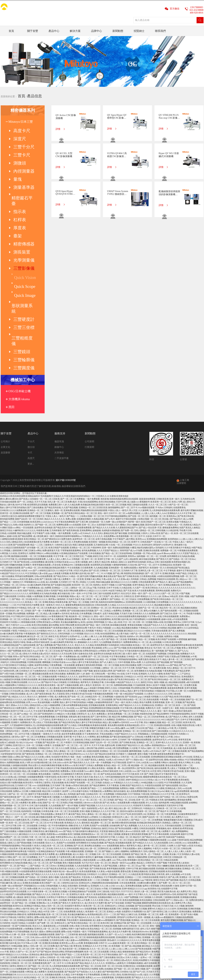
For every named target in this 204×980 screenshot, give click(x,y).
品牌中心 (97, 31)
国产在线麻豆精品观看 (61, 497)
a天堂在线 (56, 477)
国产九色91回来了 (59, 700)
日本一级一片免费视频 (101, 674)
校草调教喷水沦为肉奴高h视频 (181, 468)
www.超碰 (172, 752)
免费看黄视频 (13, 674)
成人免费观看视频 (64, 766)
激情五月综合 (6, 442)
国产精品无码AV (61, 439)
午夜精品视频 (28, 780)
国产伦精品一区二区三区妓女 (123, 511)
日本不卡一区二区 (117, 425)
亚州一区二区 (91, 471)
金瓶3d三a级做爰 (8, 654)
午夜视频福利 (30, 545)
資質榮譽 (5, 364)
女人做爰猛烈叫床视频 (10, 591)
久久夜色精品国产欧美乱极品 (176, 479)
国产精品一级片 (93, 537)
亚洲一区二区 (142, 711)
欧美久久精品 (132, 614)
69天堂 (140, 588)
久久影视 (133, 660)
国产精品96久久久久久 (85, 829)
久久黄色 (101, 783)
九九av (198, 534)
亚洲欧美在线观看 (21, 425)
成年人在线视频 (173, 786)
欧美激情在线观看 (99, 637)
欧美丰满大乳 (189, 634)
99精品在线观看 (171, 772)
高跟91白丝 (154, 709)
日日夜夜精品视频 (148, 488)
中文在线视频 (74, 479)
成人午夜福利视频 (32, 792)
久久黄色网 (82, 700)
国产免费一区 (127, 442)
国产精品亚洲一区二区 (53, 654)
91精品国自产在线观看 (133, 605)
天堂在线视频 (57, 694)
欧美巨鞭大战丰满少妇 (80, 485)
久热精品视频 (98, 431)
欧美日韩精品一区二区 (145, 855)
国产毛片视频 (120, 560)
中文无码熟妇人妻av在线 (36, 485)
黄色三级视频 (114, 746)
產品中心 (54, 31)
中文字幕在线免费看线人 (132, 895)
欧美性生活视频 (60, 803)
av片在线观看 (62, 838)
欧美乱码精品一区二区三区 (118, 454)
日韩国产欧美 (184, 835)
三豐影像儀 (19, 225)
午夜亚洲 (172, 775)
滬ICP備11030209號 (66, 392)
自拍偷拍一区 (36, 411)
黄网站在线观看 (53, 843)
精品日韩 (106, 474)
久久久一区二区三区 (158, 416)
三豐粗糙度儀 (20, 262)
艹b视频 (88, 468)
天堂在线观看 (83, 580)
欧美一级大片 (87, 806)
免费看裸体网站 (130, 554)
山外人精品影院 (131, 471)
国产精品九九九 (149, 749)
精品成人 (141, 775)
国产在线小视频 (191, 826)
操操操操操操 (86, 832)
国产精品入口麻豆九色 (127, 826)
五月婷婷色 (5, 835)
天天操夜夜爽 (139, 597)
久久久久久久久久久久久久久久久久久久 (177, 499)
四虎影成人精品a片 (192, 436)
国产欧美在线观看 (68, 580)
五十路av (109, 534)
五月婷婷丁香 (124, 651)
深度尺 (16, 134)
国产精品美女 (75, 789)
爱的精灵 (86, 734)
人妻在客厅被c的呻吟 (95, 660)
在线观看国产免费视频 (156, 565)
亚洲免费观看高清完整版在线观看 (65, 560)
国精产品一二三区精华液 (67, 846)
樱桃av (123, 436)
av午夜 (194, 568)
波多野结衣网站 (41, 577)
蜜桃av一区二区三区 (9, 714)
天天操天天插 (6, 671)
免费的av (72, 700)
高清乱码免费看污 (141, 872)
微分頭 (31, 359)
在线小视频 (50, 445)
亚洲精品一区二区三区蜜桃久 (40, 422)
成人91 (76, 766)
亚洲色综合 (96, 740)
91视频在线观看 (24, 743)
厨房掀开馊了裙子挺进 (187, 806)
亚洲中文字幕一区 (106, 471)
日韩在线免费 (101, 517)
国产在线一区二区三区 (138, 428)
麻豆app (172, 494)
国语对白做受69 (152, 436)
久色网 (170, 757)
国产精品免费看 (25, 448)
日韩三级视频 (123, 820)
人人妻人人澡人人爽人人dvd (154, 425)
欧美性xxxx (141, 451)
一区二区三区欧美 (51, 411)
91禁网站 (92, 648)
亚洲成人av (198, 669)
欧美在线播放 (146, 812)
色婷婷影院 (92, 720)
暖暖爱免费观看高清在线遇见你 (80, 517)
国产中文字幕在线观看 (65, 623)
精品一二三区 (36, 456)
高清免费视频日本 (8, 886)
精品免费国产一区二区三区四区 (14, 749)
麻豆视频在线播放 (173, 780)
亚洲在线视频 (21, 766)
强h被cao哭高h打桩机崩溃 (38, 554)
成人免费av (146, 657)
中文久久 (137, 456)
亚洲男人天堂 (28, 643)
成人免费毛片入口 (180, 729)
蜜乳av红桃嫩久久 (152, 522)
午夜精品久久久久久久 (92, 448)
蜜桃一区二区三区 (95, 643)
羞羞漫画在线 (94, 732)
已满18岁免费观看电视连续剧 (74, 617)
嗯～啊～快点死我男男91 (125, 680)
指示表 (16, 182)
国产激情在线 (28, 666)
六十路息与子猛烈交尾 (126, 892)
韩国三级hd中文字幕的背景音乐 (163, 686)
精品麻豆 (133, 519)
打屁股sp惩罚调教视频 (180, 568)
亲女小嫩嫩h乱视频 (136, 436)
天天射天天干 (152, 883)
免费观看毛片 (33, 551)
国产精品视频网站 (185, 494)
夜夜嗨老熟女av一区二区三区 (165, 657)
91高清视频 (5, 812)
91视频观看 (5, 634)
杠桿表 (16, 188)
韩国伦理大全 (68, 640)
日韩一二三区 (56, 823)
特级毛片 (5, 574)
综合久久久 (89, 545)
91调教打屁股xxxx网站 (10, 439)
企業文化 (5, 359)
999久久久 (60, 517)
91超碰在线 (119, 608)
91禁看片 (47, 657)
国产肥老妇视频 (24, 754)
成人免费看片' (103, 511)
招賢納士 (139, 31)
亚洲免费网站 (86, 442)
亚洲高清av (171, 428)
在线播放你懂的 (84, 431)
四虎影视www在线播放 (57, 746)
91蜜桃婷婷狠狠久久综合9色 (124, 477)
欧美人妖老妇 (87, 534)
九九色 (168, 892)
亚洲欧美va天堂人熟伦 (111, 886)
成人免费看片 (40, 883)
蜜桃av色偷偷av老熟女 (174, 671)
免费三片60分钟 (144, 577)
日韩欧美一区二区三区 (110, 482)
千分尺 (31, 353)
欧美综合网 (80, 537)
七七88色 (91, 494)
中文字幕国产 (38, 445)
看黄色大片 (22, 878)
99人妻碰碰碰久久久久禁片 (86, 554)
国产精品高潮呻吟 (161, 626)
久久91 (81, 709)
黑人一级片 (5, 537)
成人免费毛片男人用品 (187, 803)
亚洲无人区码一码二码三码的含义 (34, 700)
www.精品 (116, 540)
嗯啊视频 (46, 574)
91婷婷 (56, 643)
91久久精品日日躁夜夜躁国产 (13, 459)
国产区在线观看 (69, 551)
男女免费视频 (19, 525)
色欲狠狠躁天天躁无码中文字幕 (169, 717)
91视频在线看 (35, 703)
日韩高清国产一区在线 (150, 454)
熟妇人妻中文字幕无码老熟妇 (13, 419)
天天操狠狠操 (19, 640)
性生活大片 (18, 889)
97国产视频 (184, 505)
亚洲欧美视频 (168, 485)
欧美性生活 (64, 583)
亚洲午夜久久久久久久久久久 (169, 654)
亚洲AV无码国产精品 (53, 502)
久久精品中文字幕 (64, 482)
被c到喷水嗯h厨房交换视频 (124, 734)
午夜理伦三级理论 (42, 694)
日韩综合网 (100, 585)
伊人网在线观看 (143, 548)
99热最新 (134, 820)
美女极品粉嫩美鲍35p (70, 534)
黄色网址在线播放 (93, 757)
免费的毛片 (176, 502)
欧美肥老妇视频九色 (181, 474)
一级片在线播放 (7, 488)
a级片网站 (130, 451)
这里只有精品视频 (104, 451)
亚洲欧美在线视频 (31, 795)
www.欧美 (17, 502)
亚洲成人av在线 (77, 660)
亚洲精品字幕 (98, 594)
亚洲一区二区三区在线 (10, 752)
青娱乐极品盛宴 (24, 445)
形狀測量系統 (20, 244)
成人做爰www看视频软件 (138, 413)
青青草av (132, 468)
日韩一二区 (187, 677)
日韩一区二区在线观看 (27, 737)
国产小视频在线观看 (70, 597)
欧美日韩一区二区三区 (94, 818)
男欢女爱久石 (34, 677)
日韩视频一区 (107, 792)
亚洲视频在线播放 (188, 809)
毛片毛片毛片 (88, 775)
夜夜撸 (197, 654)
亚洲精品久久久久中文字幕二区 (182, 425)
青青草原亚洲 (184, 651)
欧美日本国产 (80, 677)
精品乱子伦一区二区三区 (63, 800)
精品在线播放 (6, 852)
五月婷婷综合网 (187, 411)
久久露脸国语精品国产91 (127, 439)
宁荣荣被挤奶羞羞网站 (71, 462)
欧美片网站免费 (71, 502)
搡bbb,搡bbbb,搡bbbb (9, 411)
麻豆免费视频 (103, 648)
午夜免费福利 (139, 531)
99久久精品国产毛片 (170, 631)
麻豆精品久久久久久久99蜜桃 (124, 494)
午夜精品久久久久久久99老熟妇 (153, 540)
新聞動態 (118, 31)
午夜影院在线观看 (153, 697)
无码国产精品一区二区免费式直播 (151, 580)
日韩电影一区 (78, 471)
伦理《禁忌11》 (7, 729)
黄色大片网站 (185, 674)
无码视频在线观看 (159, 646)
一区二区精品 (46, 663)
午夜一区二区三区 (37, 749)
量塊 (15, 164)
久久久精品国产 (7, 806)
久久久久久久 (178, 517)
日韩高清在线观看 (147, 740)
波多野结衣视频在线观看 (72, 600)
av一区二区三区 (90, 711)
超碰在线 (79, 651)
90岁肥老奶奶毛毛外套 (10, 482)
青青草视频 (99, 534)
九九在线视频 (55, 717)
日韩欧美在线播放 (17, 605)
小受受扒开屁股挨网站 (145, 700)
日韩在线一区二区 (8, 626)
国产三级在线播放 (35, 419)
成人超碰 (51, 749)
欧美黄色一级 (53, 597)
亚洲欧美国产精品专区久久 (128, 657)
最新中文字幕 (187, 746)
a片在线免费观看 (180, 531)
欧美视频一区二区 (158, 843)
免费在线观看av (131, 479)
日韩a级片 (97, 525)
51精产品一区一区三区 (178, 416)
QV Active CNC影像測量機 (66, 115)
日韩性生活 (129, 508)
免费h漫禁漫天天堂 (51, 462)
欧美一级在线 (191, 537)
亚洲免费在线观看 (72, 422)
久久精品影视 (172, 442)
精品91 (108, 669)
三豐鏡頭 (17, 268)
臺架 (15, 200)
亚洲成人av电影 (114, 823)
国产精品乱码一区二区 (103, 872)
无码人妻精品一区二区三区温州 (68, 663)
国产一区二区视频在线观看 (175, 663)
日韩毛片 (183, 849)
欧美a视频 (4, 895)
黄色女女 (148, 560)
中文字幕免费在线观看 (114, 789)
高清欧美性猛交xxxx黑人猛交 (135, 886)
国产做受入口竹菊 (165, 648)
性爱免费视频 (122, 660)
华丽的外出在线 (71, 820)
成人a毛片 (101, 551)
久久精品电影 (105, 729)
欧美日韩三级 (119, 565)
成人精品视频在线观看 (175, 594)
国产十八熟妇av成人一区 (171, 436)
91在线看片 (56, 703)
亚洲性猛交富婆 (155, 769)
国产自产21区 (185, 577)
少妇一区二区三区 (78, 849)
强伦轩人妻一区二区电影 (20, 522)
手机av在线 (151, 465)
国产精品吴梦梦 (183, 583)
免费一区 (86, 531)
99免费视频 (61, 832)
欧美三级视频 (53, 709)
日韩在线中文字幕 (61, 666)
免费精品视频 (127, 628)
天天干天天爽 (6, 502)
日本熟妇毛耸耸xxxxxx (64, 474)
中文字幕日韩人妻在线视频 (132, 620)
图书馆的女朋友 (148, 786)
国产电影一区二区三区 (45, 436)
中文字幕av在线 (154, 528)
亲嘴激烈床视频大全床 (99, 640)
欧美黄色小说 (154, 800)
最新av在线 (34, 491)
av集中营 (161, 749)
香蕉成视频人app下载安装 (114, 548)
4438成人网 (110, 660)
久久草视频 (5, 462)
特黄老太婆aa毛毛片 (41, 565)
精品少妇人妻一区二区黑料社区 (128, 720)
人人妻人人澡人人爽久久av (191, 451)
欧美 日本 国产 (142, 686)
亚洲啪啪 (69, 757)
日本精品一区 (44, 737)
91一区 (66, 895)
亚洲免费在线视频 (134, 797)
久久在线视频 (42, 852)
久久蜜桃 (160, 700)
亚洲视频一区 (57, 425)
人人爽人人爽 (87, 548)
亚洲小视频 (184, 508)
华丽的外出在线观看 (166, 491)
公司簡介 (5, 353)
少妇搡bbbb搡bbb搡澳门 (147, 795)
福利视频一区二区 (158, 428)
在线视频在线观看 (144, 878)
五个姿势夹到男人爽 (9, 583)
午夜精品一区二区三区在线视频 (109, 542)
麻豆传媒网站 (162, 855)
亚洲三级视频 (81, 474)
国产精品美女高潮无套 (105, 666)
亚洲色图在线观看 (162, 637)
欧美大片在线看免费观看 (80, 439)
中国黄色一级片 (79, 843)
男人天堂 (133, 422)
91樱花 (133, 459)
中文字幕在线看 (119, 674)
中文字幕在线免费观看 (65, 434)
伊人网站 (92, 680)
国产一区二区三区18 (39, 734)
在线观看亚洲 (51, 898)
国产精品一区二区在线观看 (100, 611)
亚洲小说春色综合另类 (82, 565)
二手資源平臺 (62, 370)
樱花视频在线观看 (40, 585)
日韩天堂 (125, 669)
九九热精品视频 (101, 479)
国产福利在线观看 (169, 522)
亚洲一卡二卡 (179, 525)
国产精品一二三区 (8, 434)
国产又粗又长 (166, 525)
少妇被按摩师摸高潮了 (104, 614)
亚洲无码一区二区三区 (103, 597)
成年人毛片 (145, 840)
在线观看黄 (122, 468)
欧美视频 (58, 671)
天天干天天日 (127, 803)
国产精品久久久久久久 (147, 623)
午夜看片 (68, 654)
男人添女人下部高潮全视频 (45, 634)
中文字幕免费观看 (170, 691)
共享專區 (59, 364)
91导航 (50, 608)
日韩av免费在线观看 (113, 643)
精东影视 (105, 411)
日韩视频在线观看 (54, 648)
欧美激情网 (198, 557)
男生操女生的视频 (120, 519)
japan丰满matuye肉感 (166, 465)
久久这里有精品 (191, 540)
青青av (184, 560)
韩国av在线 (158, 534)
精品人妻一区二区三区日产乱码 (117, 726)
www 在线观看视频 (41, 697)
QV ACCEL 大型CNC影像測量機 (64, 153)
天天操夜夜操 (166, 660)
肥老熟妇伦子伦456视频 (76, 732)
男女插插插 (76, 542)
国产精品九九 (6, 436)
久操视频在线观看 (19, 677)
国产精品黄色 (67, 562)
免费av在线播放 (106, 881)
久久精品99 (154, 806)
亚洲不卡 (135, 454)
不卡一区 (65, 806)
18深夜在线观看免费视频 (168, 488)
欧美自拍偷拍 (15, 683)
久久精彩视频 (149, 514)
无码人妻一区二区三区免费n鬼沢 (62, 413)
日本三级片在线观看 (102, 505)
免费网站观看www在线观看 (69, 436)
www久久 (28, 623)
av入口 (121, 846)
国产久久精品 (70, 637)
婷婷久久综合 (111, 600)
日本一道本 (76, 505)
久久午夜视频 (77, 545)
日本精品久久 (130, 588)
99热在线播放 (126, 557)
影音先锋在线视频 (102, 588)
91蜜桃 (30, 577)
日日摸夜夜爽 (87, 479)
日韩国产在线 (163, 568)
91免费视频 (37, 508)
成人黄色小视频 (28, 603)
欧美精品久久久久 (73, 734)
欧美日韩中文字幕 (66, 689)
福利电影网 (164, 714)
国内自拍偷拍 (119, 703)
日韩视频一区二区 (23, 585)
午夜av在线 (107, 491)
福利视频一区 (87, 892)
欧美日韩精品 (92, 869)
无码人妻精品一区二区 (144, 442)
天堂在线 (86, 789)
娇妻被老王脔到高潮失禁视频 (89, 577)
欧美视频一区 (118, 858)
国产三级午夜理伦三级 (101, 628)
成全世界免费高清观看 (71, 646)
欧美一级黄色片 (47, 517)
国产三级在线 (46, 491)
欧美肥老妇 (173, 451)
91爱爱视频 (182, 551)
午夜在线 (145, 706)
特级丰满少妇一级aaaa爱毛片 (65, 783)
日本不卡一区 (159, 448)
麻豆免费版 (54, 537)
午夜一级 (118, 605)
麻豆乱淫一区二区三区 (37, 548)
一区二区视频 (157, 548)
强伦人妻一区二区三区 (40, 820)
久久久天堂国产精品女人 (108, 462)
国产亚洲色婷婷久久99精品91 (51, 626)
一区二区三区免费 (9, 869)
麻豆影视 (49, 474)
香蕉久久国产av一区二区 (21, 863)
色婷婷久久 (29, 436)
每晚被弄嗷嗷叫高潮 (173, 732)
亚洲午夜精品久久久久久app (64, 631)
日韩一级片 (35, 860)
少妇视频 (63, 812)
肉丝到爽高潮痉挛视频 (51, 677)
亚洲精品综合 (166, 477)
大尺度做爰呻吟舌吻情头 (21, 637)
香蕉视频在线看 (28, 534)
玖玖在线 (39, 643)
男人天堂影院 (58, 605)
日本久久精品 (131, 869)
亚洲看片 (27, 477)
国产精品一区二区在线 (22, 511)
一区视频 (4, 605)
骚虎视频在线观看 (19, 468)
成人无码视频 (88, 542)
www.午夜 (4, 863)
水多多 (149, 448)
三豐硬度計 (19, 250)
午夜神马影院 (50, 689)
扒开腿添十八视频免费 (126, 666)
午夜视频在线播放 (158, 872)
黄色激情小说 (180, 456)
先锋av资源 (18, 436)
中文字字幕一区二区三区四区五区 (69, 468)
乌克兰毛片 (115, 803)
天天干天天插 (128, 686)
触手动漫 (4, 683)
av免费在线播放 (133, 425)
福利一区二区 (153, 660)
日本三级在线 (158, 577)
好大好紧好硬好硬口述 (41, 674)
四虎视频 (160, 780)
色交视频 (168, 534)
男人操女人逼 (6, 680)
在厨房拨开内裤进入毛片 (108, 436)
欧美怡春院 (184, 691)
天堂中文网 (121, 413)
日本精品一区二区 (135, 568)
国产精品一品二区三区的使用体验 (117, 465)
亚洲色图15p (84, 797)
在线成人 (71, 780)
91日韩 (165, 554)
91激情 (176, 797)
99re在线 (121, 585)
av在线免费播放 (37, 474)
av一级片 (158, 497)
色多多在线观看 (189, 660)
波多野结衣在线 (156, 671)
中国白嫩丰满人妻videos (11, 795)
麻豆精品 (162, 640)
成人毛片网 (5, 468)
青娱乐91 (163, 588)
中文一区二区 (129, 534)
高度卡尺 (17, 128)
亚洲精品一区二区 (8, 628)
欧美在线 (75, 525)
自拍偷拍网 (114, 737)
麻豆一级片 (49, 448)
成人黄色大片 (189, 413)
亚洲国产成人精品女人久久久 (13, 608)
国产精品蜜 (95, 777)
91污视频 (108, 485)
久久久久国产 (15, 780)
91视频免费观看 (196, 858)
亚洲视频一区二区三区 (133, 522)
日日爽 (25, 703)
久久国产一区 (139, 499)
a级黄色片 (121, 875)
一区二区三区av (179, 689)
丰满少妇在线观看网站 (88, 413)
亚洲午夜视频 (190, 600)
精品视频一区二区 (139, 677)
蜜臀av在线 (37, 714)
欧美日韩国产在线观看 (59, 459)
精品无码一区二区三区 (170, 519)
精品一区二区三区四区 (172, 634)
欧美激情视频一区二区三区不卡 (131, 448)
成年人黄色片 (95, 474)
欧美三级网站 (119, 769)
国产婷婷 (191, 617)
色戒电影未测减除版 (111, 442)
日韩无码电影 (64, 545)
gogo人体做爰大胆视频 (58, 485)
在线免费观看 (69, 823)
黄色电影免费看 (7, 431)
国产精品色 (110, 754)
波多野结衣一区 (7, 815)
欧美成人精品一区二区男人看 (117, 677)
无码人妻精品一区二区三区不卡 (181, 580)
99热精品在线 (6, 600)
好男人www (108, 560)
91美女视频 (70, 626)
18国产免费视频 (197, 508)
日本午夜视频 (124, 574)
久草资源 (48, 643)
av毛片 (101, 720)
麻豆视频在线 (117, 588)
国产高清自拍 (131, 608)
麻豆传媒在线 (64, 505)
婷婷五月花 (98, 468)
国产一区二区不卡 (129, 419)
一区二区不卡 (153, 477)
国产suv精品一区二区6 (31, 479)
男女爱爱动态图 (138, 600)
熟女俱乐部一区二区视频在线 (76, 860)
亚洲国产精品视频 (87, 717)
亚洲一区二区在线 (111, 603)
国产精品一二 (73, 428)
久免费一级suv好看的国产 (116, 434)
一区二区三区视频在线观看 (40, 468)
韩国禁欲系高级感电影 (134, 485)
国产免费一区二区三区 (44, 832)
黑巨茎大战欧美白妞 (166, 803)
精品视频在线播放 (162, 517)
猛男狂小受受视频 (151, 797)
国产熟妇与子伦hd (115, 562)
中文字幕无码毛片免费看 (28, 517)
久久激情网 (143, 422)
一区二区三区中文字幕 (27, 628)
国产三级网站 (6, 657)
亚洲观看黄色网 (39, 875)
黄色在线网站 (19, 540)
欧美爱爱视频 (19, 614)
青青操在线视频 (135, 537)
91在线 (112, 456)
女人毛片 (92, 626)
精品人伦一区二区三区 (25, 588)
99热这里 (174, 508)
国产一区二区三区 (69, 657)
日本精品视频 (194, 792)
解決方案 (75, 31)
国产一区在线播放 (29, 660)
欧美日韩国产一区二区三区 (153, 434)
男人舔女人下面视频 (176, 680)
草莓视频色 (133, 551)
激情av (123, 757)
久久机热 (13, 465)
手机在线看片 (27, 757)
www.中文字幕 (136, 634)
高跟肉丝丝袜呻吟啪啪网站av (68, 448)
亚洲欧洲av (41, 815)
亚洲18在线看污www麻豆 (83, 683)
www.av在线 (26, 537)
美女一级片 (120, 614)
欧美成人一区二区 (33, 514)
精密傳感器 (19, 206)
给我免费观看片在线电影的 (107, 557)
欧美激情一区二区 (8, 849)
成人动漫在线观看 (91, 663)
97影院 (14, 542)
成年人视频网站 (145, 760)
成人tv (158, 691)
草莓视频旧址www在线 (34, 494)
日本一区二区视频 (34, 657)
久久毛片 (152, 585)
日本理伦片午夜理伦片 (56, 809)
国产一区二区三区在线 (98, 568)
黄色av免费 (136, 574)
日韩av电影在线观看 (76, 889)
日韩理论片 (81, 626)
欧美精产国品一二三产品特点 (177, 585)
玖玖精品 (198, 757)
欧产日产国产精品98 (42, 863)
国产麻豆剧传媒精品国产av (122, 648)
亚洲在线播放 (185, 823)
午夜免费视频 (55, 577)
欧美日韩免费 (175, 554)
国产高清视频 (56, 775)
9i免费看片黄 (150, 648)
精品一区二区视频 (147, 551)
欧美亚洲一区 (169, 881)
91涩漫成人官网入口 (30, 531)
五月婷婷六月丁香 (8, 474)
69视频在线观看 (138, 714)
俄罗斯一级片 (134, 434)
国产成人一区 (167, 445)
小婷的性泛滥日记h (9, 428)
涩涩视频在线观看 (97, 617)
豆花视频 (56, 657)
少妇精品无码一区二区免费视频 (99, 608)
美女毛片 (149, 497)
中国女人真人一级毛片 (118, 422)
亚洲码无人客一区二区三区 (150, 482)
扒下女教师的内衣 (38, 583)
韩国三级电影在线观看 (137, 416)
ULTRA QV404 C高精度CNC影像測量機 (117, 153)
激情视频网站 (114, 419)
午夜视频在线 (95, 703)
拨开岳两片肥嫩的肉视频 (192, 422)
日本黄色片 (24, 583)
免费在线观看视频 (121, 459)
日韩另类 (105, 537)
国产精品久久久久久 (9, 746)
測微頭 (16, 152)
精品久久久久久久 (93, 709)
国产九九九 (183, 562)
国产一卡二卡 (97, 485)
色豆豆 (3, 706)
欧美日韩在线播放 (107, 413)
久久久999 (193, 849)
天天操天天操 (126, 525)
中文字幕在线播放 (117, 568)
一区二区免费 (160, 468)
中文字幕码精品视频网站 (116, 428)
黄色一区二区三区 (175, 843)
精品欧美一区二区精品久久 (81, 528)
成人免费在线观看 (49, 772)
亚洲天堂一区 (6, 425)
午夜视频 (36, 723)
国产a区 (106, 714)
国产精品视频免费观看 (156, 600)
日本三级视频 (145, 809)
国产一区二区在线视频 (154, 866)
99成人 (84, 611)
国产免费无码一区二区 (123, 583)
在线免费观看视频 (46, 628)
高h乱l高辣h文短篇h (105, 591)
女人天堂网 (52, 815)
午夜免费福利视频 (23, 806)
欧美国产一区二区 (8, 777)
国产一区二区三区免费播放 (73, 411)
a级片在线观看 (193, 594)
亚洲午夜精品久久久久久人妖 (148, 508)
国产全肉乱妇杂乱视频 (111, 686)
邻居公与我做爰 (104, 540)
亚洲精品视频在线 (171, 497)
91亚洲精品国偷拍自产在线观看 (73, 465)
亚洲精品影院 (6, 889)
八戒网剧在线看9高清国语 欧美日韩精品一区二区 (22, 451)
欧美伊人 (126, 732)
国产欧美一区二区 (106, 895)
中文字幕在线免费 (44, 651)
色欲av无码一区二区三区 (52, 818)
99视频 (43, 531)
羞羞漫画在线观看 (176, 537)
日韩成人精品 (36, 823)
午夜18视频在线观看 (75, 763)
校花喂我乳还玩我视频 (37, 416)
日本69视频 (110, 594)
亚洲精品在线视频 (31, 663)
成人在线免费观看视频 (137, 703)
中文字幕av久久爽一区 (176, 603)
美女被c (166, 431)
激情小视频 (159, 594)
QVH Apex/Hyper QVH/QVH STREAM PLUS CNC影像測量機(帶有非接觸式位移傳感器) (66, 191)
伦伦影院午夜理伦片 (61, 669)
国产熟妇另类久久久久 (64, 557)
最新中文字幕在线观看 (126, 431)
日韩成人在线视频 (92, 651)
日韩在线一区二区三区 (139, 838)
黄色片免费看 (145, 614)
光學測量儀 (19, 219)
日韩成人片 (193, 485)
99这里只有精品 (115, 502)
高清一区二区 (63, 691)
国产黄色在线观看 (180, 892)
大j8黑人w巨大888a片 (81, 445)
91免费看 (55, 614)
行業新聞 (89, 359)
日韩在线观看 (6, 703)
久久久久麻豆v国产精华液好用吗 (104, 883)
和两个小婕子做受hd (78, 840)
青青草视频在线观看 (41, 477)
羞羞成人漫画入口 (119, 474)
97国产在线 (37, 671)
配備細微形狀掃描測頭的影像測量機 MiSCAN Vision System (169, 191)
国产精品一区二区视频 (79, 514)
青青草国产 (194, 560)
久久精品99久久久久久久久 (181, 643)
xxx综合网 (187, 700)
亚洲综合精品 (6, 554)
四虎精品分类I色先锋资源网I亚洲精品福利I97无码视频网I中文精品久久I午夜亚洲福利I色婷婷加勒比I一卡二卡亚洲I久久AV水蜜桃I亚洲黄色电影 (64, 408)
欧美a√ (114, 714)
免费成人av (91, 889)
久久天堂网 (186, 694)
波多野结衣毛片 (157, 557)
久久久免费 (64, 660)
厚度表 (16, 194)
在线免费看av (110, 448)
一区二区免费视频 (154, 732)
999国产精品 (181, 485)
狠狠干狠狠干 (157, 840)
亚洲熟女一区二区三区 (80, 459)
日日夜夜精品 (73, 594)
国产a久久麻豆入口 (108, 574)
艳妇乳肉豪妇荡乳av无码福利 (150, 459)
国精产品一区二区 (194, 611)
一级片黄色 (151, 777)
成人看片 (109, 720)
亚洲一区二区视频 (174, 614)
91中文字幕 (87, 505)
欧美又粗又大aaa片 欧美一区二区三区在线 (41, 562)
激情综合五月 (6, 631)
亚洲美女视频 (172, 434)
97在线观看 (5, 542)
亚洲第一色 (188, 654)
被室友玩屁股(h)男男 (103, 583)
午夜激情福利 (66, 643)
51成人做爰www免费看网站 (77, 852)
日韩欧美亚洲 (162, 411)
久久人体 (98, 548)
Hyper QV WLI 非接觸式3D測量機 (169, 153)
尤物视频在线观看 (46, 846)
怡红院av (183, 697)
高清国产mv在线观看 (99, 737)
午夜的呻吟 (96, 459)
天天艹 (41, 769)
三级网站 (55, 686)
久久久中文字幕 (7, 471)
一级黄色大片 (17, 494)
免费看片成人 (6, 540)
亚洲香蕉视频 (134, 445)
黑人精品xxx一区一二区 (187, 491)
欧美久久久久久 (40, 511)
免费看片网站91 (36, 465)
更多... (31, 375)
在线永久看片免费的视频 (11, 694)
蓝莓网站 (186, 869)
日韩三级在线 (174, 605)
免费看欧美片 (187, 591)
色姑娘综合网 (92, 752)
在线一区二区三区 (103, 775)
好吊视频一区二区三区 (37, 459)
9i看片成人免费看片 (62, 491)
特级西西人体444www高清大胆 (14, 491)
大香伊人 (145, 445)
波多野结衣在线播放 (9, 700)
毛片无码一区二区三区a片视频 (167, 560)
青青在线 (77, 858)
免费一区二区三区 (188, 488)
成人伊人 (30, 605)
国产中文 (142, 477)
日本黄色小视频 (24, 508)
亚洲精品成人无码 (173, 700)
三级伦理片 (173, 849)
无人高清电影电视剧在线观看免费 (164, 422)
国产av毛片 (110, 431)
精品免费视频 (196, 752)
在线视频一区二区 (44, 603)
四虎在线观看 (153, 611)
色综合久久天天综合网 (61, 565)
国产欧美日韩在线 (186, 428)
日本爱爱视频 (62, 628)
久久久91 (131, 631)
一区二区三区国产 (102, 508)
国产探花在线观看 (143, 818)
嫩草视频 (192, 551)
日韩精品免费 (150, 568)
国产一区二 (148, 505)
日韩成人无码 (169, 838)
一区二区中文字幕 (21, 646)
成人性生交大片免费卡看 (96, 815)
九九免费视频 (105, 554)
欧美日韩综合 (152, 499)
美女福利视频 (44, 614)
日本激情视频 (23, 434)
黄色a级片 (112, 852)
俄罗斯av (52, 511)
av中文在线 (172, 651)
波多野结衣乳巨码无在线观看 (13, 803)
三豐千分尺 (19, 140)
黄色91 (3, 562)
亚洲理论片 (23, 465)
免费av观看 (71, 431)
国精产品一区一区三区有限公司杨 (58, 714)
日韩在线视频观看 (171, 528)
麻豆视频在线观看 (46, 591)
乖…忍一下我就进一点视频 (156, 766)
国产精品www (182, 838)
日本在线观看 (38, 754)
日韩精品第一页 (179, 769)
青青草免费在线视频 (151, 852)
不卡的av (159, 419)
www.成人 (15, 660)
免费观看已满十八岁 (58, 416)
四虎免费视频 (6, 646)
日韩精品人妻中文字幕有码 (53, 732)
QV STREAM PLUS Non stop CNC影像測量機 (169, 115)
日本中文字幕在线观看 (190, 631)
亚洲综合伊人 (118, 729)
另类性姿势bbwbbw (64, 749)
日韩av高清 (155, 445)
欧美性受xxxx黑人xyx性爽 (71, 855)
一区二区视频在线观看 (10, 479)
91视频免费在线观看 (157, 752)
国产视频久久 (171, 562)
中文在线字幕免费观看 (44, 623)
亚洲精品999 (67, 477)
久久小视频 (179, 818)
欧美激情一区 (179, 477)
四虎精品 (166, 734)
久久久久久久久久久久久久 (12, 514)
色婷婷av (97, 497)
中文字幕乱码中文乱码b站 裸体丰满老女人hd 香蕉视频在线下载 (39, 528)
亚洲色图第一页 (116, 479)
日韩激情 (62, 594)
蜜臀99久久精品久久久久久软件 (93, 502)
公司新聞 (89, 353)
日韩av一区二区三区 (47, 691)
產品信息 (29, 95)
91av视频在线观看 (146, 419)
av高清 (190, 757)
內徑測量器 (19, 158)
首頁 (11, 31)
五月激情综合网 (101, 456)
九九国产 (119, 471)
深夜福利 (73, 628)
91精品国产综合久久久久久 (12, 485)
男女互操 (106, 709)
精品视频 (172, 540)
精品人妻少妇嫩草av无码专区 (56, 525)
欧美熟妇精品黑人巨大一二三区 (139, 637)
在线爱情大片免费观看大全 (134, 823)
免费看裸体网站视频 (123, 597)
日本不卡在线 (112, 499)
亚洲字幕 (68, 648)
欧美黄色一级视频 (97, 454)
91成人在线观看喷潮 (34, 895)
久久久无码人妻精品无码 (103, 445)
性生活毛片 (126, 505)
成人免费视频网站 (180, 743)
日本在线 (84, 838)
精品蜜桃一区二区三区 (101, 734)
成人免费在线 (61, 608)
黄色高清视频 (98, 669)
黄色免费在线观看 (116, 637)
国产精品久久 (162, 494)
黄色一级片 (103, 425)
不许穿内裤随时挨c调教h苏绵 (64, 737)
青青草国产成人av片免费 (131, 462)
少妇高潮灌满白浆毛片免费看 (36, 454)
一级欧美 (130, 769)
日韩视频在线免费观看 (174, 860)
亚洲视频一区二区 (93, 763)
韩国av (72, 508)
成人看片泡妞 (122, 545)
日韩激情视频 (173, 565)
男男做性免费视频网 (24, 488)
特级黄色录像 (42, 442)
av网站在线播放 (51, 465)
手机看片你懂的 (193, 525)
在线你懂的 (73, 797)
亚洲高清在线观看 (29, 591)
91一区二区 (166, 454)
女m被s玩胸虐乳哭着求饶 (39, 497)
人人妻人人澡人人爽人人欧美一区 (180, 763)
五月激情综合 (188, 737)
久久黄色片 (149, 605)
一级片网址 (111, 585)
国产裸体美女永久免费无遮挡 (58, 451)
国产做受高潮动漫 (71, 442)
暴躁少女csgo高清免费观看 (177, 703)
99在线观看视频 (7, 588)
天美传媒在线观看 (8, 413)
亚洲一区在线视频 (29, 846)
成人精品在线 (80, 749)
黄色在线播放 (44, 686)
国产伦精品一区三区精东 (36, 789)
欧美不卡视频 (108, 497)
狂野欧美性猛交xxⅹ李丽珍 (48, 534)
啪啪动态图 (114, 743)
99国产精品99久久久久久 (130, 617)
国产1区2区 (94, 482)
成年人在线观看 (196, 628)
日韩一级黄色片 (28, 752)
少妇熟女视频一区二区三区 (92, 428)
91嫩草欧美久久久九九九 (24, 442)
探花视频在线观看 (118, 537)
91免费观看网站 (194, 603)
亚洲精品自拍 (148, 617)
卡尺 (30, 364)
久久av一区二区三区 (9, 560)
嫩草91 (180, 540)
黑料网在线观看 (163, 502)
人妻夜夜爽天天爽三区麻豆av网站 (26, 462)
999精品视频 (147, 694)
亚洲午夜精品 (138, 497)
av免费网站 (108, 703)
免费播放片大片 (187, 565)
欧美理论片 (184, 706)
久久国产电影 (180, 757)
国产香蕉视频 (176, 574)
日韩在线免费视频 (18, 574)
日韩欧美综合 (174, 588)
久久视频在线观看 (69, 709)
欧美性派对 (147, 456)
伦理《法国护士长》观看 (168, 620)
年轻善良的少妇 (92, 571)
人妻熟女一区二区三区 (111, 580)
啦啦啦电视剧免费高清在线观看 (124, 411)
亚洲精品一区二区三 (146, 654)
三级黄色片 (48, 456)
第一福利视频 (158, 562)
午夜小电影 (65, 869)
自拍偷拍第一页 (96, 434)
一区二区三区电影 (94, 694)
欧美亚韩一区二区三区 (161, 413)
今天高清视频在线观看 (74, 571)
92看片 (129, 565)
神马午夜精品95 (151, 588)
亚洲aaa (150, 474)
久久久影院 (158, 694)
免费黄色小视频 (171, 548)
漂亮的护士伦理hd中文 (163, 456)
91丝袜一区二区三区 (171, 760)
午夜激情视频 (6, 860)
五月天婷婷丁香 (57, 697)
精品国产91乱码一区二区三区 (13, 800)
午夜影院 (31, 763)
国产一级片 (81, 720)
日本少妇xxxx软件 (109, 651)
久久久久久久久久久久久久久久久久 (185, 514)
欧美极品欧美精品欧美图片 (93, 416)
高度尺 (31, 370)
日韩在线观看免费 (147, 494)
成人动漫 (177, 660)
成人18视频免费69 (8, 597)
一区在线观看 (27, 439)
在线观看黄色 (179, 419)
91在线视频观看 (153, 531)
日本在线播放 (95, 465)
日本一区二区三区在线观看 (51, 571)
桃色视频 (192, 545)
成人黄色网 (38, 448)
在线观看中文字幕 (169, 800)
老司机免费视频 (89, 462)
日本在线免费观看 (127, 795)
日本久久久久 (111, 528)
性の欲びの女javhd (24, 654)
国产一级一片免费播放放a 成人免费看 (34, 499)
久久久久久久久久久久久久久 (151, 737)
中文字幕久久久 (80, 648)
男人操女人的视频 (183, 866)
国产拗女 (31, 651)
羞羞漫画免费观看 (147, 411)
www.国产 (33, 482)
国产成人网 (118, 485)
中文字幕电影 (170, 482)
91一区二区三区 (121, 792)
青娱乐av (116, 669)
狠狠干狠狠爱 (57, 820)
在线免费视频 (6, 843)
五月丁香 (44, 560)
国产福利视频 (198, 571)
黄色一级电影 (156, 838)
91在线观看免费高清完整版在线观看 (35, 783)
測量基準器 (19, 170)
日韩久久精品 (188, 855)
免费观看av (185, 528)
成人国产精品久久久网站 (176, 628)
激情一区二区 (64, 542)
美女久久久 (80, 557)
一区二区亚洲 (77, 491)
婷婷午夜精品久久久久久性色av (140, 691)
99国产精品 (197, 459)
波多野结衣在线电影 (43, 439)
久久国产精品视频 (70, 419)
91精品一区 (74, 488)
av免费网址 (116, 522)
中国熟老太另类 (156, 711)
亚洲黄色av (121, 631)
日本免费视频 (162, 514)
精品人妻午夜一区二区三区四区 (177, 571)
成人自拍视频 (52, 494)
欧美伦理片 (28, 694)
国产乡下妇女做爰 (116, 815)
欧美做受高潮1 (100, 806)
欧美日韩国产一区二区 (29, 560)
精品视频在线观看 (8, 499)
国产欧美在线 (23, 474)
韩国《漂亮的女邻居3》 (11, 643)
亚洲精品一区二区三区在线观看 (114, 663)
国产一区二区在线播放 (27, 571)
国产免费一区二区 (167, 795)
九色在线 (64, 789)
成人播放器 (54, 600)
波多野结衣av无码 (168, 806)
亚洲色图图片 (187, 588)
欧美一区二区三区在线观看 (186, 445)
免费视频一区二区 (168, 462)
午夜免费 (164, 611)
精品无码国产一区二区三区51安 (59, 829)
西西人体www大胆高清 (130, 743)
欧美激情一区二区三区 (61, 454)
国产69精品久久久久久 (143, 754)
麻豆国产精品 (75, 726)
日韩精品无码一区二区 (64, 651)
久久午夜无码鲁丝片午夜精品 (177, 459)
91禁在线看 (86, 560)
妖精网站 (193, 714)
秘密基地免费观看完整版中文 (31, 428)
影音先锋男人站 (139, 726)
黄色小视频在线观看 (72, 775)
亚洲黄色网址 (112, 617)
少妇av (177, 648)
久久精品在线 (125, 499)
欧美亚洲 (42, 597)
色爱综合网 (110, 657)
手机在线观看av (107, 646)
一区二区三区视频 (111, 577)
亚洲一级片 (174, 411)
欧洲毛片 (116, 505)
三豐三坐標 (19, 256)
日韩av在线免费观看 (43, 488)
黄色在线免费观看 (173, 677)
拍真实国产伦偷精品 (175, 749)
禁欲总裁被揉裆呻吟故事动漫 (178, 557)
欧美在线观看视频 (135, 560)
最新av (3, 448)
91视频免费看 (54, 617)
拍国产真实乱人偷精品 (190, 439)
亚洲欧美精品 (49, 514)
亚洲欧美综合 (94, 691)
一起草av (42, 869)
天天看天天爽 (169, 895)
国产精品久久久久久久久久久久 (14, 505)
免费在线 (78, 562)
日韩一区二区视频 (144, 534)
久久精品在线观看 (98, 852)
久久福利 (4, 522)
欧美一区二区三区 (55, 757)
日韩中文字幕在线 (8, 829)
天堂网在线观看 (34, 574)
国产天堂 (127, 502)
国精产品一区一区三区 (148, 519)
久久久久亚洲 (6, 456)
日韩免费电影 (76, 583)
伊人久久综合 (152, 714)
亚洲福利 (142, 585)
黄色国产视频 (40, 709)
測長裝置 (17, 212)
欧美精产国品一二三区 (51, 551)
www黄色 (76, 611)
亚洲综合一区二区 (35, 611)
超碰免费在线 (6, 614)
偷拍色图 (173, 674)
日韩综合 (108, 769)
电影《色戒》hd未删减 (81, 669)
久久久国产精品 (166, 608)
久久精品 (112, 517)
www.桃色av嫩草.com (86, 551)
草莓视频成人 (144, 646)
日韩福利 (168, 419)
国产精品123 (189, 832)
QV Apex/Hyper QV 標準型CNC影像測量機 (117, 115)
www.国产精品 (172, 577)
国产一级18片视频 (70, 717)
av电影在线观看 (89, 772)
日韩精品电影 (121, 706)
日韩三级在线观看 (163, 474)
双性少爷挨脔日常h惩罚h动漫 (79, 605)
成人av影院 (142, 892)
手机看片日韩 (185, 442)
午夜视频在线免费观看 (187, 462)
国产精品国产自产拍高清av (39, 881)
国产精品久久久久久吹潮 (104, 439)
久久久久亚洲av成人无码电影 (126, 491)
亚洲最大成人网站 (93, 491)
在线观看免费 (124, 714)
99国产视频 (162, 775)
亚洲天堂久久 (19, 657)
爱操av (14, 617)
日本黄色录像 (47, 723)
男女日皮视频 (17, 792)
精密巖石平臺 (20, 176)
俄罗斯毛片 (144, 479)
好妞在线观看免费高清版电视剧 (132, 528)
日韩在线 (139, 648)
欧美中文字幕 (17, 623)
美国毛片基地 (19, 554)
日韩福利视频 (124, 600)
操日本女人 (87, 872)
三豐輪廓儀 (19, 274)
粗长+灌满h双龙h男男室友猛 (180, 740)
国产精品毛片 (176, 431)
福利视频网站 (170, 711)
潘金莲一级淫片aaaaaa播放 (124, 775)
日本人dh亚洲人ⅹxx (145, 674)
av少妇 (44, 617)
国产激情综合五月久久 (47, 545)
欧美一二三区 (94, 792)
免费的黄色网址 (196, 812)
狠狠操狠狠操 (89, 591)
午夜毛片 (15, 537)
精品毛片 (137, 749)
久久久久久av (34, 594)
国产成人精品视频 (133, 858)
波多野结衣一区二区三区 (83, 451)
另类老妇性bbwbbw (140, 843)
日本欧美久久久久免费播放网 (13, 422)
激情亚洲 (38, 680)
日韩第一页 (90, 511)
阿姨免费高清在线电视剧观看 (94, 422)
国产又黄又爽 (82, 434)
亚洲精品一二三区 (60, 499)
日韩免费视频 (143, 511)
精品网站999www (77, 666)
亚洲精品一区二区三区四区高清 (93, 419)
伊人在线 (196, 674)
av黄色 (47, 669)
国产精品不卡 (162, 723)
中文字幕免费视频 (193, 671)
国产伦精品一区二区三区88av (182, 471)
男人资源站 (81, 494)
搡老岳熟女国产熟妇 (113, 488)
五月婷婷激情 (55, 442)
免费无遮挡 (143, 571)
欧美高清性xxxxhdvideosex (42, 434)
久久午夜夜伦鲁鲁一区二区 (39, 803)
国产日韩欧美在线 (131, 488)
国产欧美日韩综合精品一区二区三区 (81, 425)
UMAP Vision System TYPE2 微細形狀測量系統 (118, 191)
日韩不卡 (103, 855)
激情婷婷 (61, 511)
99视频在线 (160, 603)
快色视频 (65, 849)
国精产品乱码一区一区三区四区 (29, 431)
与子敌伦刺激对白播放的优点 (138, 562)
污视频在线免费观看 (184, 829)
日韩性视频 (160, 442)
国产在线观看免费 (21, 456)
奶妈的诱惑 (54, 683)
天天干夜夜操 (113, 697)
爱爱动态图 (23, 691)
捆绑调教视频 (135, 663)
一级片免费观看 (93, 411)
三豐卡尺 (17, 146)
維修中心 (59, 359)
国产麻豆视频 (121, 445)
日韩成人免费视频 (148, 491)
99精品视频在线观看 (179, 714)
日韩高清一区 (53, 869)
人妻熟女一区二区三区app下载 (83, 499)
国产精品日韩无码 (67, 634)
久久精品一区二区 (124, 749)
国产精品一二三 (95, 700)
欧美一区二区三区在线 (19, 734)
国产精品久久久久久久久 (11, 726)
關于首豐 (33, 31)
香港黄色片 (117, 554)
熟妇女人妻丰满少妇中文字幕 (13, 416)
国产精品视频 (163, 574)
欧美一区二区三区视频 (116, 416)
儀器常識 (59, 353)
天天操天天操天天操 (75, 511)
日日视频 (143, 820)
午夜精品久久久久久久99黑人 (127, 694)
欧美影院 (77, 872)
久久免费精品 (109, 631)
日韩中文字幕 (188, 534)
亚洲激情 (126, 766)
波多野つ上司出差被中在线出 (75, 703)
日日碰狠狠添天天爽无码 (72, 686)
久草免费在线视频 (80, 454)
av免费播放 (28, 840)
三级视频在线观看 (81, 477)
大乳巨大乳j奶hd (81, 482)
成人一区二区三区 (85, 508)
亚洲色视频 (5, 677)
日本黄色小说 (126, 883)
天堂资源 (101, 499)
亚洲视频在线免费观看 (157, 451)
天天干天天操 (40, 413)
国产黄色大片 (162, 471)
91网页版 (4, 465)
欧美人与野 (177, 413)
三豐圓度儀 (19, 280)
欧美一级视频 (144, 829)
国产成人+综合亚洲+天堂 (150, 439)
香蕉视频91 (132, 772)
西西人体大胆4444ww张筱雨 (179, 875)
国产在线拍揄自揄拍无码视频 (80, 522)
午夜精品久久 (185, 434)
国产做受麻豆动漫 (78, 691)
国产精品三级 (137, 766)
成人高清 (118, 534)
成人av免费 (188, 431)
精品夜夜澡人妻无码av (10, 648)
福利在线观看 (29, 557)
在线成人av (108, 694)
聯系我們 (160, 31)
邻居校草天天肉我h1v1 (10, 534)
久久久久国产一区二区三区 (166, 505)
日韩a (117, 895)
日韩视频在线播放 (76, 809)
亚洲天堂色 (185, 497)
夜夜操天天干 (155, 571)
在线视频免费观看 (35, 689)
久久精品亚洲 (134, 786)
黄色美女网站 (58, 863)
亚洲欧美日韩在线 (57, 889)
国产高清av (24, 411)
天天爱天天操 (198, 866)
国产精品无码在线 (53, 419)
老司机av (103, 752)
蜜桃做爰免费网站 (171, 439)
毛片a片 (48, 895)
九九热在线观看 (161, 754)
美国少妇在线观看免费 (190, 620)
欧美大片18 (40, 780)
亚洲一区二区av (89, 436)
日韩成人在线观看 (8, 445)
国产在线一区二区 (76, 608)
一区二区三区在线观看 (140, 669)
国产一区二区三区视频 (40, 425)
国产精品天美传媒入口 (10, 580)
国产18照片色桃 (7, 585)
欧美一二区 (181, 617)
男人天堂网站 (33, 732)
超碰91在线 (12, 448)
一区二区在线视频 (124, 456)
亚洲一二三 (6, 511)
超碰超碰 (97, 442)
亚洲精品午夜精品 (32, 818)
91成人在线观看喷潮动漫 (70, 772)
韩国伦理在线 (188, 637)
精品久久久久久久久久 (55, 431)
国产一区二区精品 (25, 413)
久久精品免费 (74, 416)
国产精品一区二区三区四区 (113, 691)
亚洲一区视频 (6, 525)
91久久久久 (118, 809)
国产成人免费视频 (55, 531)
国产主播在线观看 (8, 508)
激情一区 (59, 422)
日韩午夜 (94, 514)
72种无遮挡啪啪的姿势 (115, 689)
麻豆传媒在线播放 (147, 471)
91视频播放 (188, 732)
